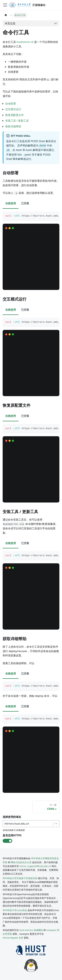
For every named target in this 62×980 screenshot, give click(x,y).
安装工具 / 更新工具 (17, 121)
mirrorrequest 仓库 (13, 938)
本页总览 (10, 23)
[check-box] (7, 841)
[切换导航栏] (5, 5)
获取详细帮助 (13, 126)
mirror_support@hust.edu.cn (35, 866)
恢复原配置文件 (15, 115)
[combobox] (5, 824)
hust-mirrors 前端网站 (31, 930)
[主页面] (6, 15)
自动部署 (11, 104)
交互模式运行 (13, 109)
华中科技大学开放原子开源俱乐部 (20, 878)
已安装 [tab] (25, 203)
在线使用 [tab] (11, 203)
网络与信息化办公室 (21, 862)
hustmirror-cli (25, 42)
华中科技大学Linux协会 (15, 910)
